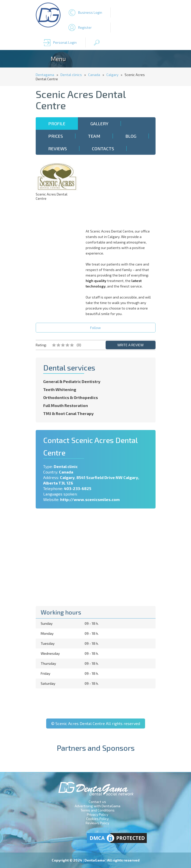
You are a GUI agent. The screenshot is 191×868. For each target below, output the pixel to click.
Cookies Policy (97, 819)
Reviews (58, 148)
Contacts (103, 148)
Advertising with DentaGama (97, 806)
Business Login (90, 12)
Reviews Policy (97, 823)
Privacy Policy (97, 814)
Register (85, 27)
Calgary (112, 75)
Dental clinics (71, 75)
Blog (131, 136)
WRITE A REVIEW (130, 345)
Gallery (99, 123)
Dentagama (45, 75)
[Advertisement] (122, 193)
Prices (56, 136)
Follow (95, 328)
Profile (57, 123)
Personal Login (65, 42)
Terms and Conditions (97, 810)
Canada (94, 75)
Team (94, 136)
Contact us (97, 802)
